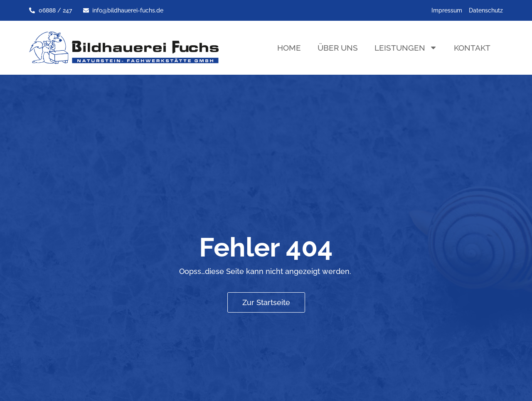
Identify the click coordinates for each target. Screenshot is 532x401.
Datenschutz (486, 10)
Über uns (338, 48)
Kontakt (472, 48)
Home (289, 48)
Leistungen (406, 48)
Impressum (447, 10)
